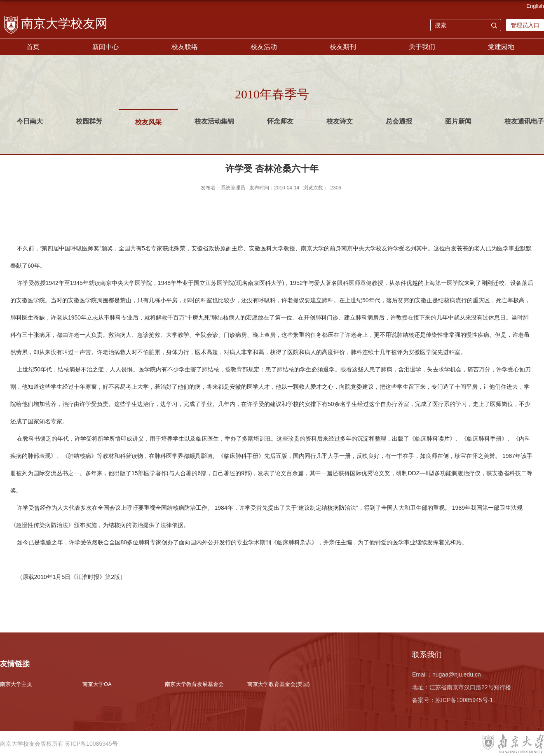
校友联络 (185, 47)
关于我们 (422, 47)
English (535, 6)
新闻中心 (106, 47)
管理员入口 (525, 25)
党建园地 (501, 47)
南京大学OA (97, 684)
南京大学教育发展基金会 (194, 684)
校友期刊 (343, 47)
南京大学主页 (16, 684)
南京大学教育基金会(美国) (279, 684)
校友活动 (264, 47)
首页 (33, 47)
